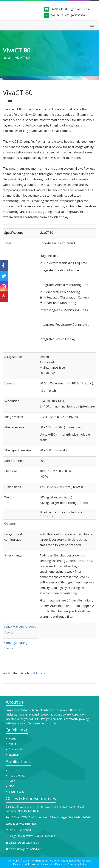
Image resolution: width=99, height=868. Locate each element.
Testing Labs (17, 792)
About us (14, 744)
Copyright (13, 860)
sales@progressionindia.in (74, 9)
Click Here (38, 673)
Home (7, 58)
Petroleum (15, 770)
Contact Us (16, 749)
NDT (12, 786)
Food (12, 781)
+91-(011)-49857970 (72, 15)
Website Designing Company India (65, 864)
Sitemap (14, 755)
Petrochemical (17, 775)
